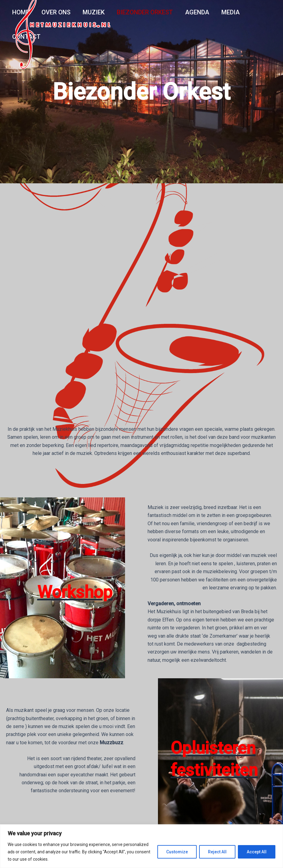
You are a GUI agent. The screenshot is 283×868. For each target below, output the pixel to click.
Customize (177, 852)
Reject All (217, 852)
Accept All (257, 852)
